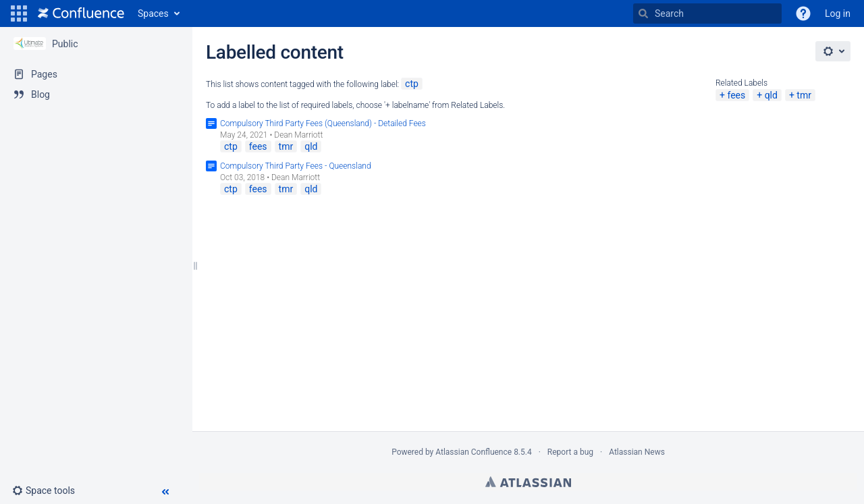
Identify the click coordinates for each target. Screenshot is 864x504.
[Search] (643, 13)
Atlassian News (637, 452)
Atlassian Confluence (474, 452)
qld (771, 95)
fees (736, 95)
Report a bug (570, 452)
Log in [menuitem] (838, 13)
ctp (412, 84)
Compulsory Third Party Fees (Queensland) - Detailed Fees (323, 123)
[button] (19, 13)
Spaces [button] (153, 13)
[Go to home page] (81, 13)
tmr (804, 95)
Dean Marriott (298, 135)
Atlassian (528, 482)
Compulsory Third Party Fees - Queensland (296, 166)
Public (65, 44)
